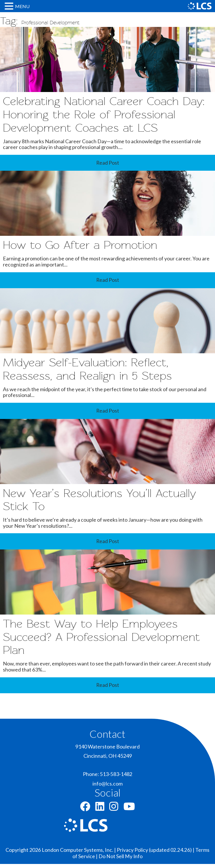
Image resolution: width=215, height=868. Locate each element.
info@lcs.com (107, 788)
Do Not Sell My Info (121, 860)
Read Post (107, 164)
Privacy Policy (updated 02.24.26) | (156, 854)
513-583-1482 (116, 778)
